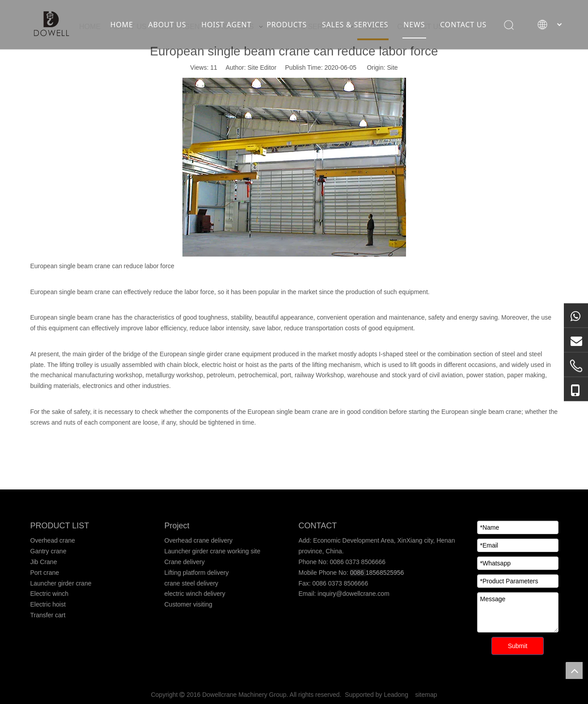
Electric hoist (48, 604)
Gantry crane (49, 551)
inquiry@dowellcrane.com (352, 594)
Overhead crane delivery (199, 540)
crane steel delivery (192, 583)
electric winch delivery (195, 594)
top (574, 670)
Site (393, 67)
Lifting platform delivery (197, 573)
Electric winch (50, 594)
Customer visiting (188, 604)
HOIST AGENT (226, 25)
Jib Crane (44, 562)
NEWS (414, 25)
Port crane (45, 573)
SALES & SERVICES (355, 25)
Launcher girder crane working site (213, 551)
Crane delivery (185, 562)
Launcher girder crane (61, 583)
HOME (122, 25)
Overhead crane (53, 540)
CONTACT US (463, 25)
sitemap (426, 695)
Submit (518, 646)
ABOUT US (167, 25)
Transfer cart (48, 615)
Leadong (396, 695)
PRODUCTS (287, 25)
